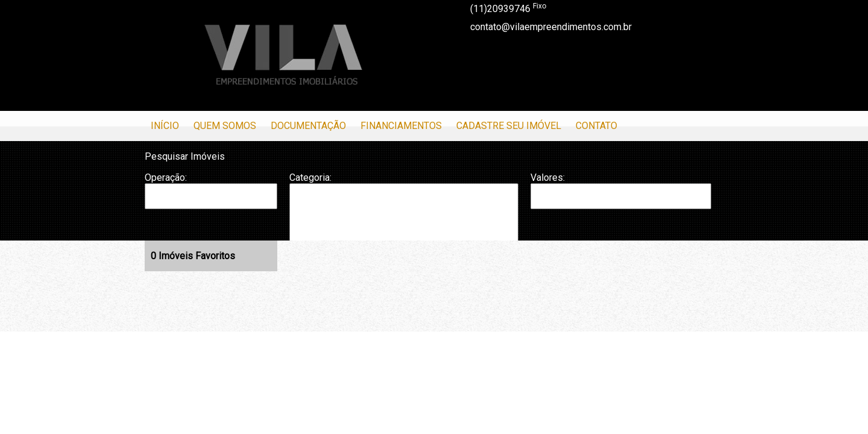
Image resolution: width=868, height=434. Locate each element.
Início (165, 126)
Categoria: (310, 178)
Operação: (166, 178)
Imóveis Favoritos (193, 256)
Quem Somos (225, 126)
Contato (596, 126)
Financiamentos (401, 126)
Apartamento (404, 196)
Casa (404, 208)
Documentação (308, 126)
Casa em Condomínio (404, 220)
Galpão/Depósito (404, 233)
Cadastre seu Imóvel (509, 126)
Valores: (548, 178)
